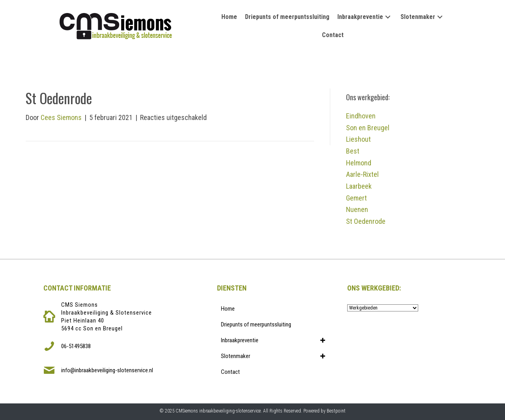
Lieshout (358, 139)
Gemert (356, 198)
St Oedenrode (366, 221)
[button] (388, 17)
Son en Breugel (368, 128)
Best (353, 151)
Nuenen (357, 209)
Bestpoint (336, 411)
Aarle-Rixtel (362, 174)
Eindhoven (361, 116)
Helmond (359, 163)
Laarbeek (359, 186)
